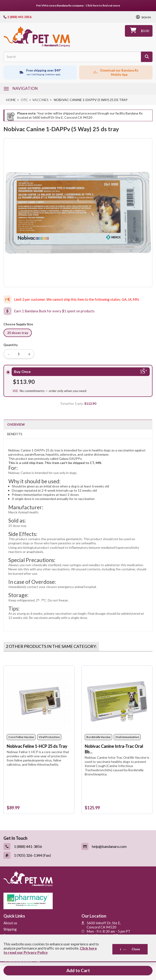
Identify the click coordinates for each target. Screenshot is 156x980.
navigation (25, 88)
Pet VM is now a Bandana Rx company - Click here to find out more (78, 5)
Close (130, 949)
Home (11, 100)
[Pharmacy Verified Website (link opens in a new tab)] (78, 901)
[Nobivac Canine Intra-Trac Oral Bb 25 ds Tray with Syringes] (117, 702)
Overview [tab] (16, 424)
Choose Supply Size (19, 324)
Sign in (146, 17)
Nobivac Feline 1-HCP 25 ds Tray (37, 746)
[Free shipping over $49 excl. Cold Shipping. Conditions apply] (40, 72)
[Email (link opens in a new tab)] (117, 846)
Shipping (10, 929)
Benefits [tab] (15, 434)
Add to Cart (78, 970)
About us (10, 923)
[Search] (147, 57)
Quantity (11, 345)
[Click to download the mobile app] (116, 72)
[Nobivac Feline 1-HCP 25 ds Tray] (39, 702)
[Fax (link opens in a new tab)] (39, 855)
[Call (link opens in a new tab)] (39, 846)
